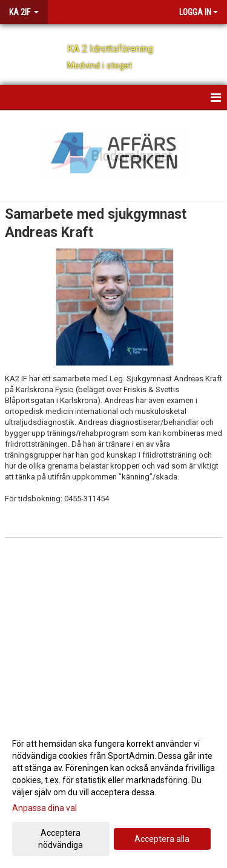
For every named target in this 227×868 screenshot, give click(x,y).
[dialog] (113, 794)
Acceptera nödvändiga (61, 839)
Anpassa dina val (44, 808)
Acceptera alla (162, 839)
